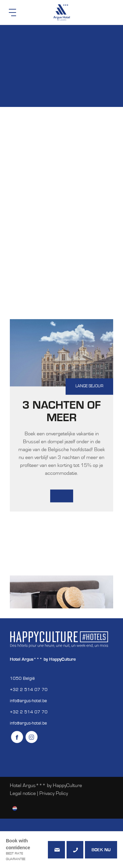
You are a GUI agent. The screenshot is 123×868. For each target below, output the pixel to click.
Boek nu (101, 850)
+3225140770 (75, 850)
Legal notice (23, 794)
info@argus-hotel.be (28, 701)
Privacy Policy (54, 794)
